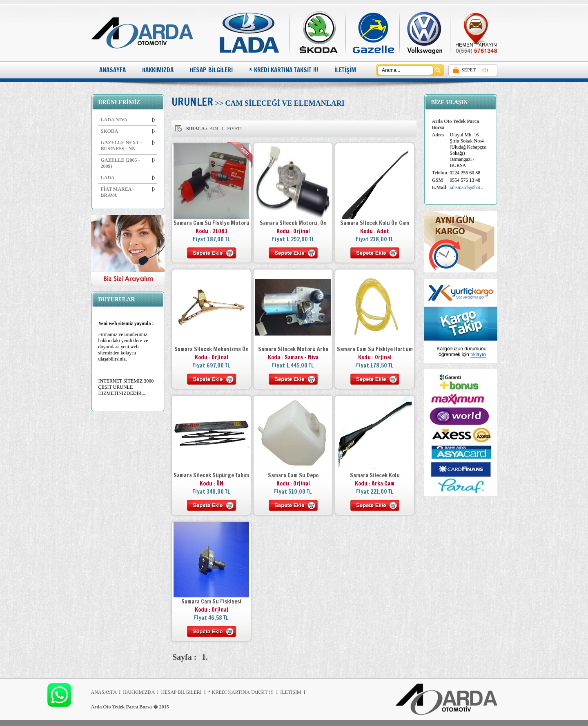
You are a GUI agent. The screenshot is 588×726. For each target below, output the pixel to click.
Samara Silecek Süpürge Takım (211, 475)
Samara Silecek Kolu (375, 475)
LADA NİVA (128, 120)
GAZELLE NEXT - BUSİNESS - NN (128, 146)
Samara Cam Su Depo (293, 475)
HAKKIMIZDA (158, 70)
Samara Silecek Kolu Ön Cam (375, 223)
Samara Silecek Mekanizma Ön (212, 349)
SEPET (469, 70)
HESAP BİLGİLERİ (211, 70)
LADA (128, 178)
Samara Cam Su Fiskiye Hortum (375, 349)
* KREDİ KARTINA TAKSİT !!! (284, 70)
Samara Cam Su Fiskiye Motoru (212, 223)
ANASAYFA (112, 70)
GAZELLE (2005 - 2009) (128, 163)
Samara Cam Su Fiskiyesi (211, 601)
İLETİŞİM (345, 70)
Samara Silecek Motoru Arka (293, 349)
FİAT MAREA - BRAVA (128, 192)
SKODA (128, 131)
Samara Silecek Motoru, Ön (293, 223)
